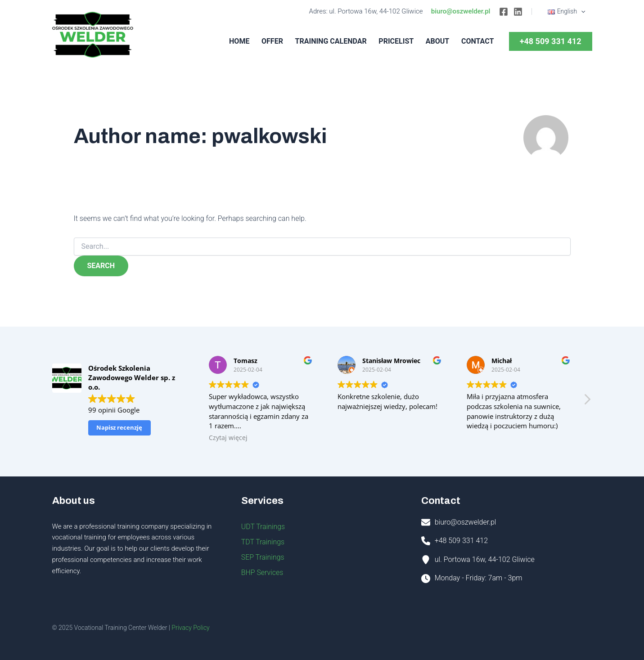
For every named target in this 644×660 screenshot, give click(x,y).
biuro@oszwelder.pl (462, 11)
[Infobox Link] (507, 524)
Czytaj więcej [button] (228, 438)
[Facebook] (504, 12)
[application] (581, 11)
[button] (587, 402)
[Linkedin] (519, 12)
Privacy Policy (190, 628)
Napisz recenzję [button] (119, 427)
